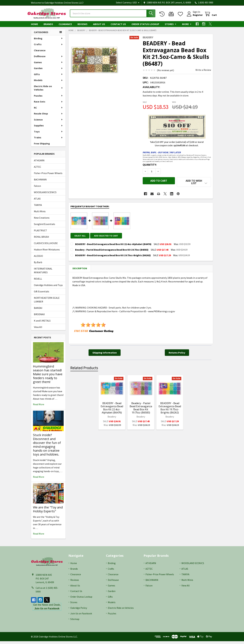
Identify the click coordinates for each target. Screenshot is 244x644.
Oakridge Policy (79, 611)
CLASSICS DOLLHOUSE (46, 246)
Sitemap (75, 622)
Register (194, 17)
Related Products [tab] (84, 368)
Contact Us (118, 27)
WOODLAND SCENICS (45, 195)
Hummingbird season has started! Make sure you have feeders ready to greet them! (48, 377)
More (187, 27)
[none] (94, 63)
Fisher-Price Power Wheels (48, 176)
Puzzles (48, 98)
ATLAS (37, 201)
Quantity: (150, 168)
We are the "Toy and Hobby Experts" (48, 512)
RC (48, 110)
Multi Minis (40, 214)
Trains (48, 140)
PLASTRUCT (40, 233)
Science (48, 122)
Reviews (82, 27)
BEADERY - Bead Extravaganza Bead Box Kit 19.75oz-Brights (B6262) (170, 408)
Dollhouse (48, 59)
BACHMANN (40, 182)
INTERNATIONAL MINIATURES (43, 273)
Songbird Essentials (45, 227)
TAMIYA (38, 208)
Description (80, 269)
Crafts (48, 47)
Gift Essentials (42, 294)
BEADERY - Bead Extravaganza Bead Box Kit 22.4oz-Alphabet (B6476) (112, 408)
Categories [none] (41, 35)
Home (34, 27)
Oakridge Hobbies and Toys (48, 288)
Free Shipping (42, 146)
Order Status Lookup (145, 27)
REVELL (38, 281)
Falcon (37, 189)
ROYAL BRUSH (41, 240)
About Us (99, 27)
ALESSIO (38, 259)
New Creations (42, 220)
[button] (194, 185)
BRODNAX (39, 317)
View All (38, 330)
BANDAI (38, 311)
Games (48, 65)
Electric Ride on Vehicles (48, 91)
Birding (48, 41)
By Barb (38, 265)
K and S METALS (42, 323)
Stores (171, 27)
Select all (80, 236)
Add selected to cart (108, 236)
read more (39, 407)
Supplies (48, 128)
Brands (48, 27)
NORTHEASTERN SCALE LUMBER (47, 302)
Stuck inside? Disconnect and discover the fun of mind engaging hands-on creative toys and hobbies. (47, 447)
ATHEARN (39, 163)
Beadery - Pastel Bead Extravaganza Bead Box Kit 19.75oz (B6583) (141, 408)
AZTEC (38, 170)
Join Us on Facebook (81, 616)
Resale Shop (48, 116)
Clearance (65, 27)
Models (48, 83)
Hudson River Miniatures (47, 252)
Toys (48, 134)
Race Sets (48, 104)
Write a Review (203, 73)
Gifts (48, 77)
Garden (48, 71)
